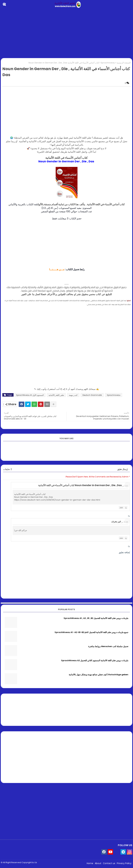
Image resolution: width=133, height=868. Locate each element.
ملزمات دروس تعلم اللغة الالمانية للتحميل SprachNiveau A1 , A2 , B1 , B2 (96, 618)
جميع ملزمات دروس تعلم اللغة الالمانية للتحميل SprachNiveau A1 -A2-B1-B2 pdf (91, 632)
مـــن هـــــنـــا (56, 269)
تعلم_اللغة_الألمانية (56, 395)
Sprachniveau (108, 63)
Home (90, 863)
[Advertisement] (66, 34)
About (98, 863)
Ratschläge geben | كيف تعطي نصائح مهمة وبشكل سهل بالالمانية (99, 675)
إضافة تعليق (124, 552)
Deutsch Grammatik (92, 395)
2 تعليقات (7, 469)
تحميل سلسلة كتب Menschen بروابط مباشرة (108, 646)
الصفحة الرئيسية (124, 63)
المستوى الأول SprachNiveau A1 (30, 395)
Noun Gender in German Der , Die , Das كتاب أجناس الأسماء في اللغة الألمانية (80, 485)
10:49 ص (125, 522)
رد (126, 508)
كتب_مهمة (73, 395)
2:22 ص (125, 486)
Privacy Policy (124, 863)
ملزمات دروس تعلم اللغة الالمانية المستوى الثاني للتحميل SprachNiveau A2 (95, 661)
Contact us (109, 863)
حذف (121, 508)
